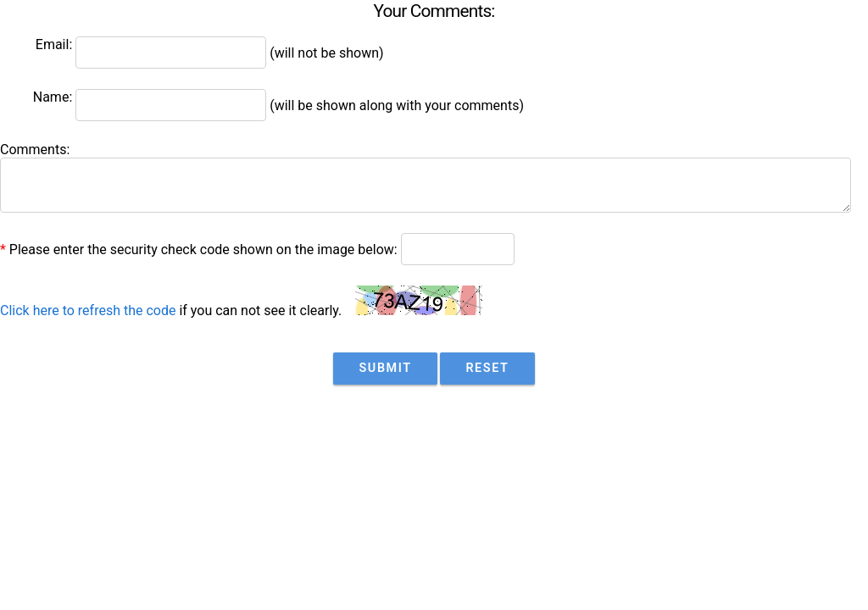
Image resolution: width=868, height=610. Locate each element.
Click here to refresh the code (88, 311)
